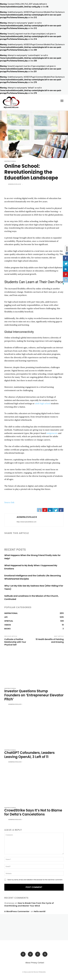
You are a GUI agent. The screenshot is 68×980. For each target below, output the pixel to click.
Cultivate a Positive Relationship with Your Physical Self (15, 642)
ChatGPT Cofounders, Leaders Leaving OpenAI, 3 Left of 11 (29, 755)
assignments (52, 433)
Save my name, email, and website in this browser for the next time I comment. (35, 880)
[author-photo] (6, 704)
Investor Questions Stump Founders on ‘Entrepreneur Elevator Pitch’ (34, 695)
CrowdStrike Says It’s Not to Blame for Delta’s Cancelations (33, 812)
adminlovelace (15, 184)
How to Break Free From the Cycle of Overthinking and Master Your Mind (29, 904)
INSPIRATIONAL (10, 161)
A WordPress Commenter (17, 911)
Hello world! (40, 911)
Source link (9, 502)
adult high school (43, 403)
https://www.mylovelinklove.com (26, 522)
